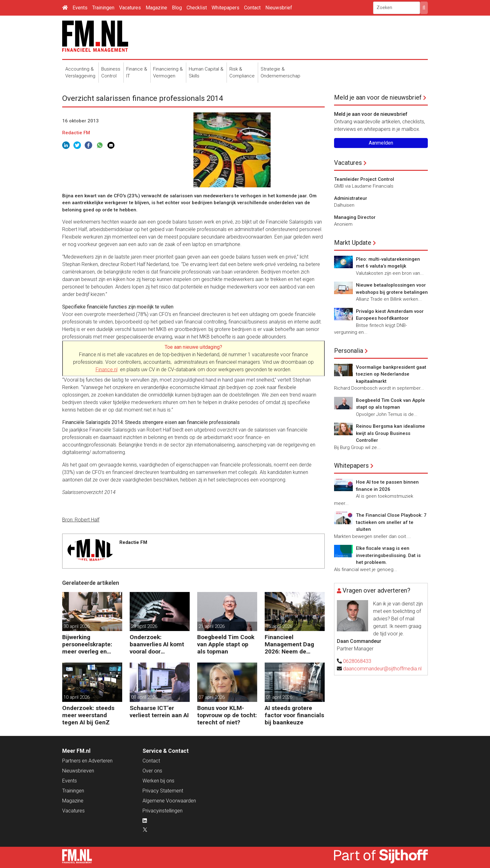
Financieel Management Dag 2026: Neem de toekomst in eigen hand (290, 644)
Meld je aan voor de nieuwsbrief (378, 97)
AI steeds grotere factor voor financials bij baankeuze (294, 715)
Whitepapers (225, 8)
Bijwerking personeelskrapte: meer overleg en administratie (87, 644)
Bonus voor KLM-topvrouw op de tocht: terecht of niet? (227, 715)
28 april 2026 (144, 626)
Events (80, 8)
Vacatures (130, 8)
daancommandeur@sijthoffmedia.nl (382, 669)
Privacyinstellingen (162, 811)
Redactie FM (76, 133)
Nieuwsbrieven (78, 771)
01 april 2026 (279, 697)
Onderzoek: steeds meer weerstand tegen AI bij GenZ (88, 715)
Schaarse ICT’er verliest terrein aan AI (159, 712)
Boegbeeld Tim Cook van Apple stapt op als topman (226, 644)
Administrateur (351, 198)
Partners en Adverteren (87, 761)
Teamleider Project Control (364, 179)
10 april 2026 (77, 697)
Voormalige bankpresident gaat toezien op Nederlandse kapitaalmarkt (391, 374)
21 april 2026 (212, 626)
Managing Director (355, 217)
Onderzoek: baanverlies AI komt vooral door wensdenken (157, 644)
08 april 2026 (144, 697)
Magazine (156, 8)
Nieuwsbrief (279, 8)
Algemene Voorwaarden (169, 801)
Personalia (349, 351)
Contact (252, 8)
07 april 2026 (212, 697)
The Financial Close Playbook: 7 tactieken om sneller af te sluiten (391, 522)
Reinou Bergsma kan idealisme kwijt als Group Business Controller (390, 433)
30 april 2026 (77, 626)
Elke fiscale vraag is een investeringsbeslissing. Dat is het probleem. (388, 555)
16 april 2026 (279, 626)
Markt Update (353, 243)
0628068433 (357, 661)
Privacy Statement (163, 791)
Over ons (152, 771)
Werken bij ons (158, 781)
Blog (177, 8)
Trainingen (103, 8)
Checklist (197, 8)
